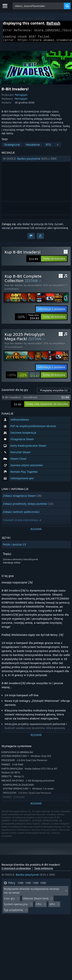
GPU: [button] (52, 906)
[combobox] (38, 6)
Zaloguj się (9, 226)
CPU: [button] (39, 906)
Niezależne (33, 147)
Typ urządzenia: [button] (14, 912)
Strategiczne (12, 147)
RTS (48, 147)
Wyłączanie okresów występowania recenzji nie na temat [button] (31, 893)
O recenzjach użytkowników (16, 871)
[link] (28, 319)
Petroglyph (21, 97)
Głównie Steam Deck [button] (36, 901)
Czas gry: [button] (10, 901)
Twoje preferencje (44, 871)
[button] (36, 161)
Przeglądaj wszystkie (54, 393)
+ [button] (58, 147)
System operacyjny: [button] (16, 906)
